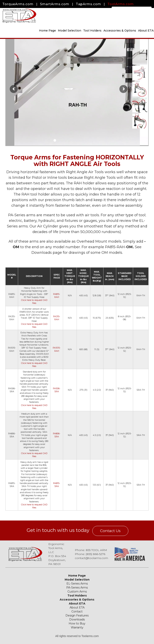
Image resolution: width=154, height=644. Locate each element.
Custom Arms (77, 592)
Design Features (77, 615)
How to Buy (77, 623)
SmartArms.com (55, 4)
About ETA (77, 604)
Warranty (77, 627)
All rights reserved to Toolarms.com (77, 636)
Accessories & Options (120, 31)
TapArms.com (88, 4)
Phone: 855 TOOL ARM (91, 550)
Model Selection (70, 31)
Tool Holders (92, 31)
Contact (77, 611)
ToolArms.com (121, 4)
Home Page (47, 31)
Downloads (77, 619)
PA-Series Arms (77, 588)
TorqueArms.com (18, 4)
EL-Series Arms (77, 584)
